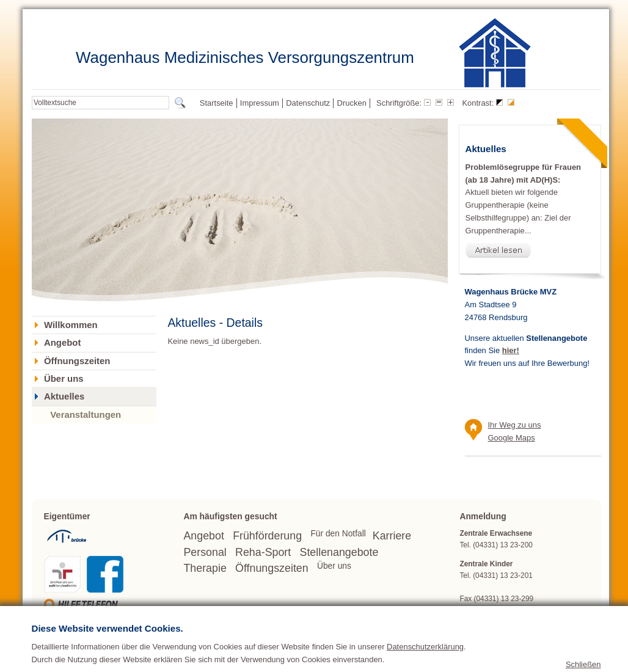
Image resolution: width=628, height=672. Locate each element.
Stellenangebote (339, 552)
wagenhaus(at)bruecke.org (528, 610)
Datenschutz (308, 103)
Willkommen (71, 325)
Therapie (205, 568)
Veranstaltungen (86, 415)
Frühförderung (267, 536)
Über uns (64, 379)
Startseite (217, 103)
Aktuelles (64, 396)
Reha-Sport (263, 552)
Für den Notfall (338, 534)
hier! (511, 350)
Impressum (260, 103)
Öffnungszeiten (77, 361)
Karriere (392, 536)
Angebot (62, 343)
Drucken (352, 103)
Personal (205, 552)
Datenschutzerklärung (425, 661)
